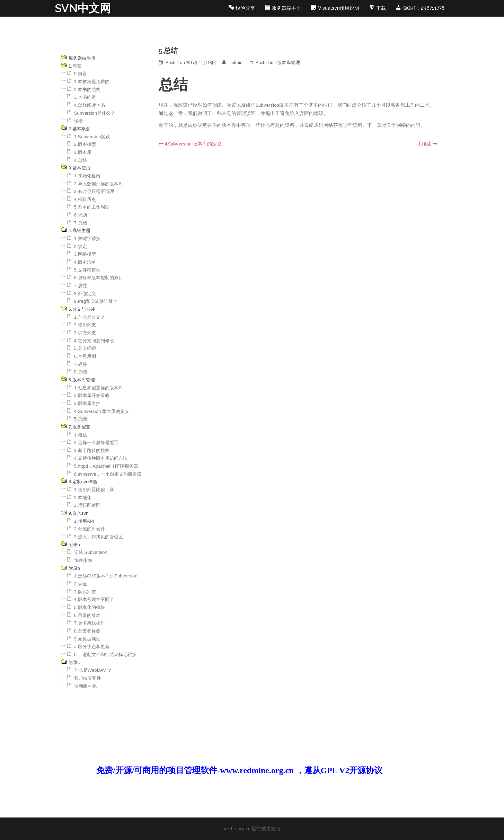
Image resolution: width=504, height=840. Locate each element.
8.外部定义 (85, 294)
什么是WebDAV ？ (93, 670)
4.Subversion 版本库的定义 (102, 411)
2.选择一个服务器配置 (96, 443)
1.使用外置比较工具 (94, 490)
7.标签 (81, 364)
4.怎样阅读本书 (90, 105)
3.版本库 (83, 152)
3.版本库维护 (87, 403)
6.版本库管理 (287, 63)
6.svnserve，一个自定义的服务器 (108, 474)
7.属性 (81, 286)
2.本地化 (83, 498)
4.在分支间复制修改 (94, 341)
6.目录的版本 (87, 615)
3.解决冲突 (85, 592)
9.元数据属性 (87, 639)
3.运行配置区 (87, 505)
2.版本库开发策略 (92, 395)
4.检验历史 (85, 199)
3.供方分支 (85, 333)
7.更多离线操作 (90, 623)
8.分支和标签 (87, 631)
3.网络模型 (85, 254)
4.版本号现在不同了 (94, 599)
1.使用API (84, 521)
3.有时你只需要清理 (94, 191)
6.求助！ (83, 215)
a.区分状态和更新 (92, 647)
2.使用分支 (85, 325)
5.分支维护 (85, 348)
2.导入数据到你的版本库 (99, 184)
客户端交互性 (88, 678)
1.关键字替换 (87, 238)
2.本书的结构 (87, 90)
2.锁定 (81, 246)
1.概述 (81, 435)
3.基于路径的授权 (92, 450)
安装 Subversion (91, 552)
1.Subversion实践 (92, 137)
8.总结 (81, 372)
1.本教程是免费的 (92, 82)
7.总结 (81, 223)
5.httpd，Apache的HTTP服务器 (106, 466)
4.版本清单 (85, 262)
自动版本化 (85, 686)
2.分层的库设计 (90, 529)
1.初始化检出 (87, 176)
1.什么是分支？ (90, 317)
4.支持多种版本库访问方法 (101, 458)
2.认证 (81, 584)
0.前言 (81, 74)
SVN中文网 (83, 8)
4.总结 (81, 160)
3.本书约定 (85, 97)
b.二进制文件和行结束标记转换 (105, 655)
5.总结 (81, 419)
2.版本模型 (85, 144)
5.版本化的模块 (90, 607)
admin (236, 63)
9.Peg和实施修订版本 (96, 301)
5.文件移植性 (87, 270)
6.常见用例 (85, 356)
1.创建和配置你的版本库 (99, 388)
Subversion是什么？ (95, 113)
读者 (79, 121)
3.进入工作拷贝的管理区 (99, 537)
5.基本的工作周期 (92, 207)
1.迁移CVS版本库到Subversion (106, 576)
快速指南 (83, 560)
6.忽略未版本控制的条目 (99, 278)
